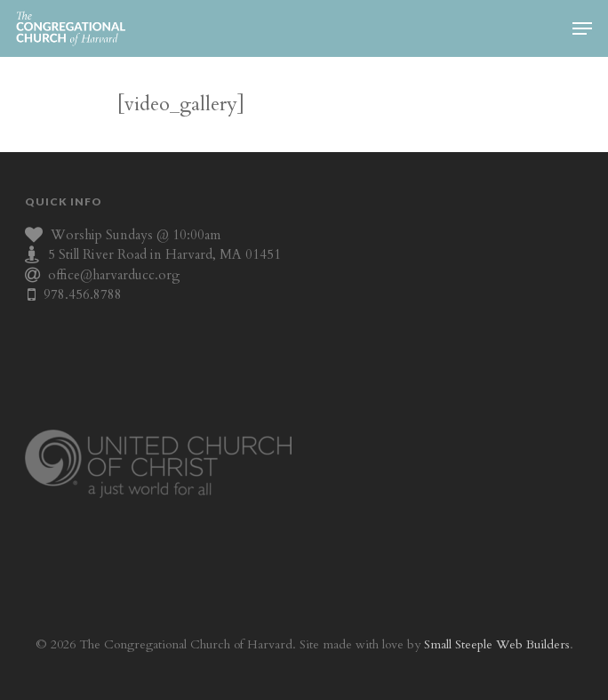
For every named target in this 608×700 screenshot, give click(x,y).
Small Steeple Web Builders (497, 644)
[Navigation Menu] (582, 28)
